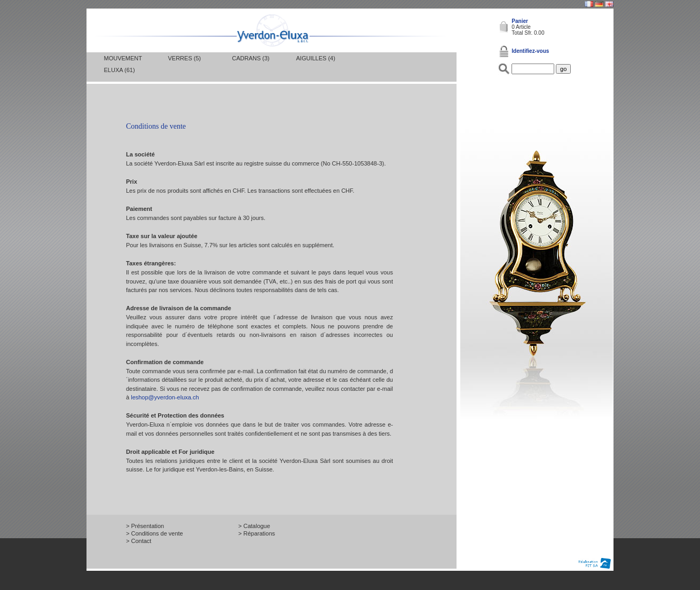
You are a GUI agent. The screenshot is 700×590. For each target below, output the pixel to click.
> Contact (139, 541)
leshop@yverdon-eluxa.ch (165, 397)
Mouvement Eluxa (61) (123, 64)
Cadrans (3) (251, 58)
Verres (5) (185, 58)
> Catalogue (254, 526)
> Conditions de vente (155, 533)
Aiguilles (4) (316, 58)
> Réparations (257, 533)
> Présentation (145, 526)
